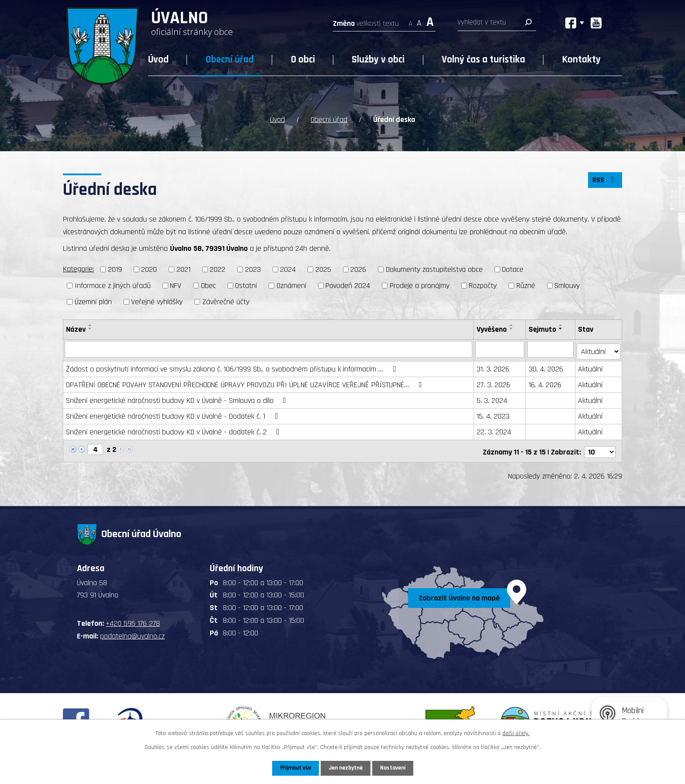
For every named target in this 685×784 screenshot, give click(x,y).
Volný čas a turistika (483, 60)
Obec (208, 285)
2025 (323, 269)
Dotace (513, 269)
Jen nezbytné (346, 768)
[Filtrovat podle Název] (269, 349)
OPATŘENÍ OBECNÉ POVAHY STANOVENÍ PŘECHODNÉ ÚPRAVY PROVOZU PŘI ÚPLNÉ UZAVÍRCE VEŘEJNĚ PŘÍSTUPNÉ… (246, 382)
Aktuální (591, 366)
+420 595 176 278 (133, 619)
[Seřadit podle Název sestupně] (90, 328)
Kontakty (581, 60)
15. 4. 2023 (493, 414)
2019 (115, 269)
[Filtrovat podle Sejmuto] (551, 349)
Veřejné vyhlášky (157, 301)
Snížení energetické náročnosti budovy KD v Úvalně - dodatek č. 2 (175, 429)
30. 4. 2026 (546, 366)
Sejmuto (543, 328)
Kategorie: (78, 269)
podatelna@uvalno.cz (132, 631)
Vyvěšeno (492, 328)
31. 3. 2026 (493, 366)
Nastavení (394, 768)
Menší (410, 21)
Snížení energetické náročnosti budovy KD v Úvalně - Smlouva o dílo (178, 398)
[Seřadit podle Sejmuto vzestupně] (561, 324)
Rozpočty (483, 285)
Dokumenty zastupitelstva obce (434, 269)
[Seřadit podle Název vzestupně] (90, 324)
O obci (303, 60)
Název (76, 328)
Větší (430, 21)
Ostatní (246, 285)
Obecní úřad (230, 60)
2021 (183, 269)
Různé (526, 285)
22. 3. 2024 (494, 429)
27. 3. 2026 (494, 382)
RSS (604, 181)
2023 (253, 269)
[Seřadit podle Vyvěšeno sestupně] (512, 328)
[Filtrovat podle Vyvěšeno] (500, 349)
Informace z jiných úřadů (113, 285)
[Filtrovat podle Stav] (599, 348)
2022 (218, 269)
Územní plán (93, 301)
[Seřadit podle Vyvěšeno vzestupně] (512, 324)
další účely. (516, 733)
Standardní (419, 21)
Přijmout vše (294, 768)
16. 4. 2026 (545, 382)
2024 (288, 269)
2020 (149, 269)
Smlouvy (567, 285)
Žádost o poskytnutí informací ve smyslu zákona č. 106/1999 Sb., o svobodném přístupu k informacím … (233, 366)
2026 (358, 269)
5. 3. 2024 (492, 398)
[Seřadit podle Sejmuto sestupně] (561, 328)
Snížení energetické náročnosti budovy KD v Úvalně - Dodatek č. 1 (174, 414)
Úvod (158, 60)
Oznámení (291, 285)
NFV (176, 285)
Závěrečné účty (226, 301)
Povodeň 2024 (348, 285)
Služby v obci (378, 60)
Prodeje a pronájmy (420, 285)
